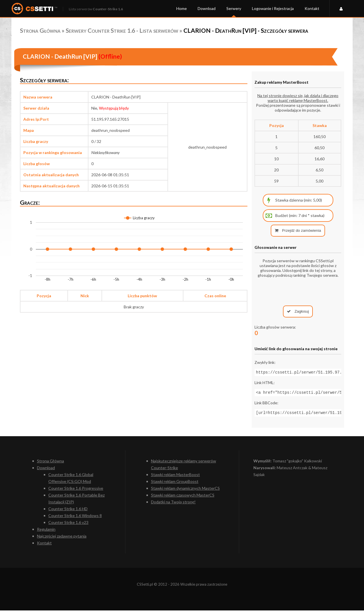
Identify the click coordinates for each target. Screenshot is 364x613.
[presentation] (298, 292)
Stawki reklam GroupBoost (175, 484)
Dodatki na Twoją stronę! (173, 504)
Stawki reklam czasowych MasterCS (183, 498)
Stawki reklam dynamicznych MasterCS (185, 491)
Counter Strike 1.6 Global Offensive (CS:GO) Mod (71, 480)
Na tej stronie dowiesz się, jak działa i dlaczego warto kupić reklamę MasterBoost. (298, 98)
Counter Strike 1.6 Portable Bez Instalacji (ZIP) (76, 501)
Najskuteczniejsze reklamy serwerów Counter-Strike (184, 467)
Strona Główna (40, 30)
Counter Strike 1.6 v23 (68, 525)
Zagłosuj (298, 311)
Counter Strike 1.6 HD (68, 511)
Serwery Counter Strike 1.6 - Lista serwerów (122, 30)
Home (182, 8)
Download (207, 8)
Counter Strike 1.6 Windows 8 (75, 518)
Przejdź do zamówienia (298, 230)
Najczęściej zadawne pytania (62, 539)
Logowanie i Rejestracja (273, 8)
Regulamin (46, 532)
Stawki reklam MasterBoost (175, 477)
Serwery (234, 8)
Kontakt (312, 8)
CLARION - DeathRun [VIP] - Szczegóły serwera (246, 30)
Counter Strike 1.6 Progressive (76, 491)
